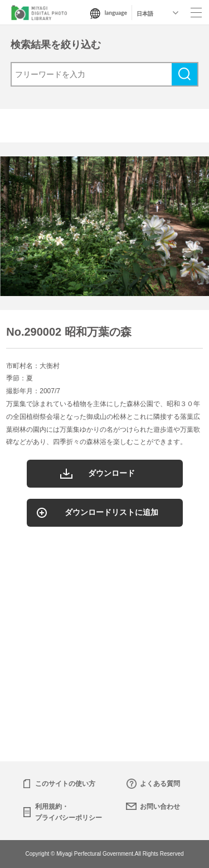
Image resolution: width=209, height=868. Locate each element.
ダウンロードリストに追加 (111, 512)
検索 (184, 74)
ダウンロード (111, 473)
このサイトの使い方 (65, 784)
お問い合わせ (160, 807)
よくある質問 (160, 784)
